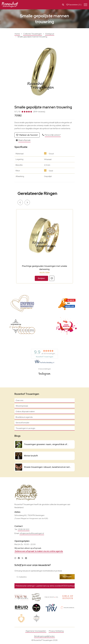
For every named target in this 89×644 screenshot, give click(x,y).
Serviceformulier (22, 423)
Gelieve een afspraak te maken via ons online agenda (39, 551)
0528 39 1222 (24, 529)
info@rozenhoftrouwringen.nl (32, 533)
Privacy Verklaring (56, 631)
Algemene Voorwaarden (36, 631)
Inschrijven (67, 577)
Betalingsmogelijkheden (44, 636)
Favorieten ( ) (74, 5)
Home (17, 34)
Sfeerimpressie (22, 406)
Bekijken (41, 278)
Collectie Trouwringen (33, 34)
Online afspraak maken (25, 411)
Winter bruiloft (31, 456)
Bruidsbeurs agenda (24, 417)
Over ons (19, 400)
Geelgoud (50, 34)
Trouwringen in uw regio (25, 428)
